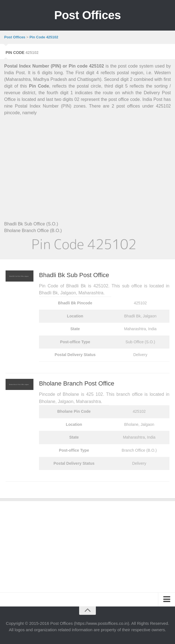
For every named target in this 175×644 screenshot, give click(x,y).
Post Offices (87, 15)
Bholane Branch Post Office (77, 383)
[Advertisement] (87, 162)
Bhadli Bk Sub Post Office (74, 275)
